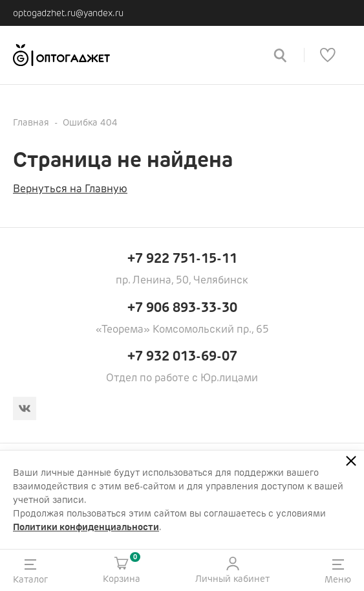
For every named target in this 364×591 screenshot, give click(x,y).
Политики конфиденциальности (86, 527)
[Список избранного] (328, 55)
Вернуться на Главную (70, 189)
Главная (31, 122)
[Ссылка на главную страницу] (134, 55)
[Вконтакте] (25, 408)
